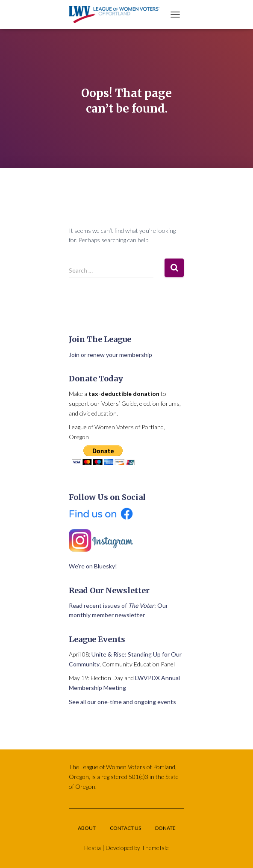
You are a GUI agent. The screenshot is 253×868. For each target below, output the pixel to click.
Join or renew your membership (110, 355)
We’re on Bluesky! (93, 566)
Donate (165, 828)
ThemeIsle (155, 848)
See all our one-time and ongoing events (122, 702)
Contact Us (125, 828)
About (87, 828)
